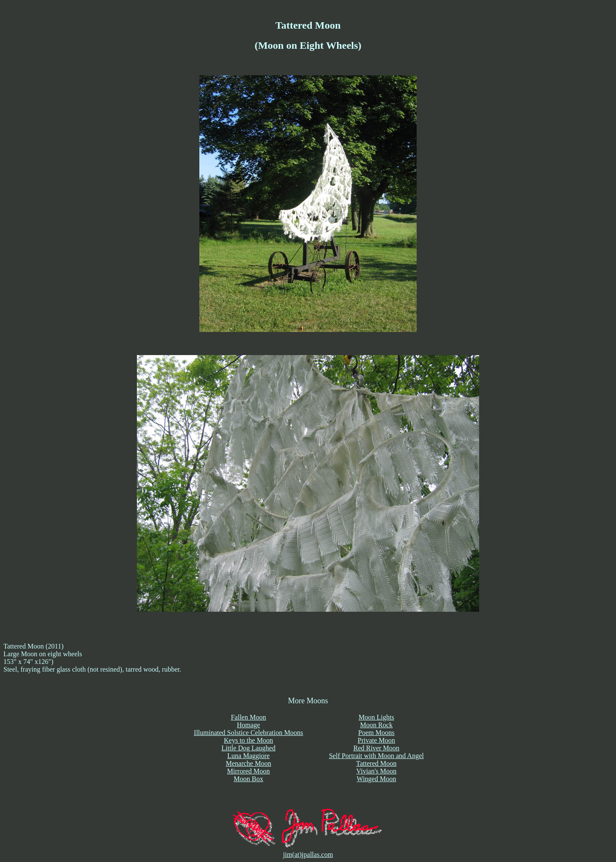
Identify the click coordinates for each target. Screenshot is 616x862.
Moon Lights (376, 717)
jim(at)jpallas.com (308, 855)
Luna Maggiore (248, 756)
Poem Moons (376, 733)
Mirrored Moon (249, 771)
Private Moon (376, 740)
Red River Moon (376, 748)
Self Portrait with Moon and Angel (376, 756)
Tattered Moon (376, 763)
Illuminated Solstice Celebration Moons (249, 733)
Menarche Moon (249, 763)
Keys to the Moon (248, 740)
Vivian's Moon (376, 771)
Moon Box (248, 779)
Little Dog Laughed (249, 748)
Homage (249, 725)
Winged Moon (376, 779)
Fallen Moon (249, 717)
